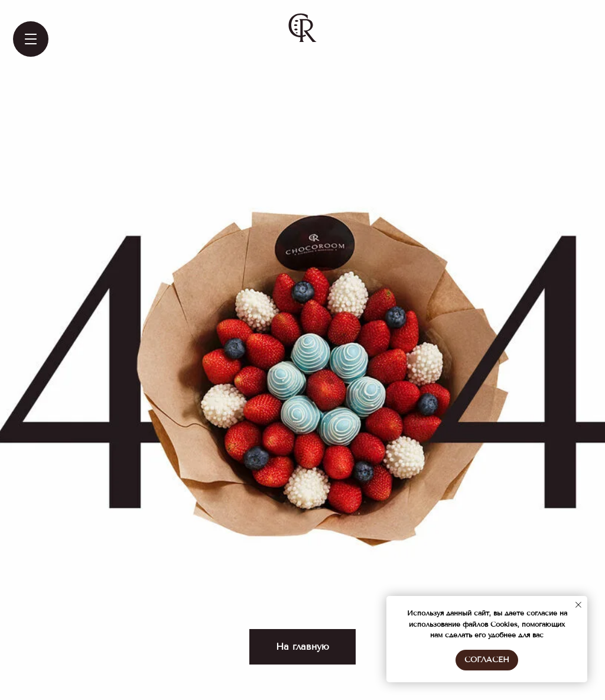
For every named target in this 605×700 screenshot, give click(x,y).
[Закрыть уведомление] (578, 605)
